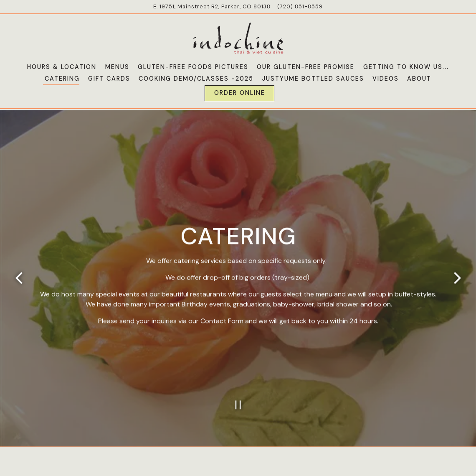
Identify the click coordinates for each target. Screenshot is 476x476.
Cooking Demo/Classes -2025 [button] (196, 79)
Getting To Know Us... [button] (406, 67)
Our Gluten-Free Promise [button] (306, 67)
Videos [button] (386, 79)
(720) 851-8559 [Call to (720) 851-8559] (300, 6)
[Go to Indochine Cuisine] (212, 6)
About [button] (419, 79)
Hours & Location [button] (62, 67)
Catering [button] (62, 79)
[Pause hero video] (238, 386)
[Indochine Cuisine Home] (238, 38)
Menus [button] (117, 67)
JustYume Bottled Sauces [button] (313, 79)
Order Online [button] (240, 93)
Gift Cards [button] (109, 79)
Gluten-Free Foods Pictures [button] (193, 67)
